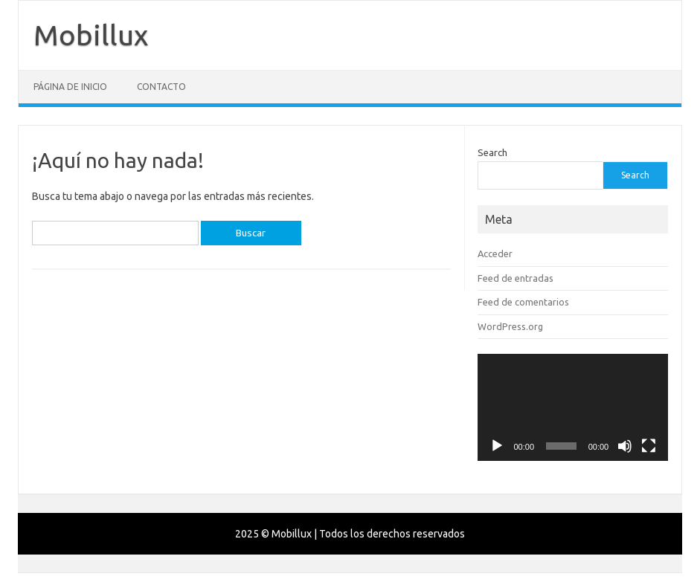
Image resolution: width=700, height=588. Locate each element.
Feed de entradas (516, 278)
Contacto (161, 87)
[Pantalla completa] (649, 446)
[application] (573, 407)
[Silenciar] (625, 446)
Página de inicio (70, 87)
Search (492, 152)
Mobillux (91, 35)
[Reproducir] (497, 446)
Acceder (495, 253)
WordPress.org (510, 326)
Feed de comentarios (523, 302)
